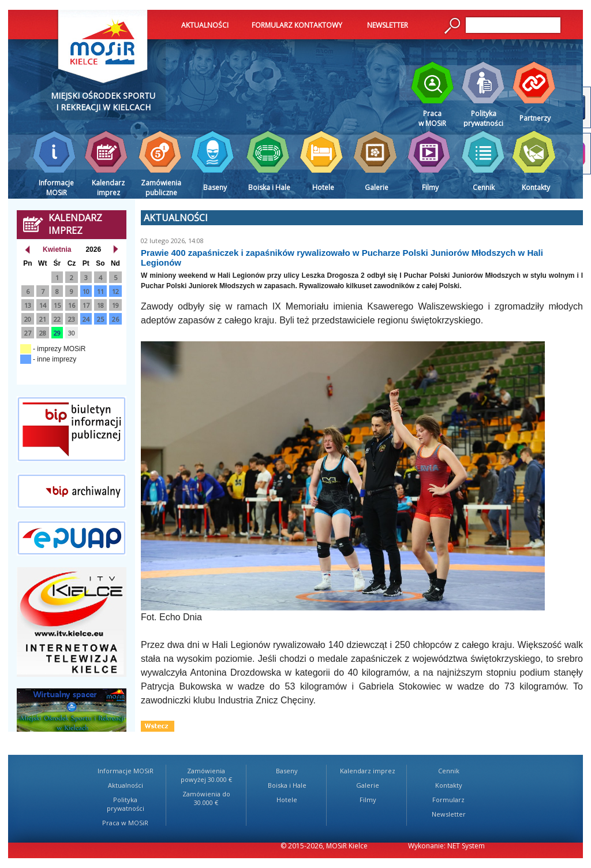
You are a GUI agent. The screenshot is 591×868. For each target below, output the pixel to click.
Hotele (287, 800)
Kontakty (449, 785)
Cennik (449, 771)
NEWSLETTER (388, 25)
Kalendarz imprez (368, 771)
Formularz (448, 800)
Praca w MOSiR (125, 823)
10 (86, 291)
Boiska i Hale (287, 785)
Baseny (287, 771)
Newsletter (449, 814)
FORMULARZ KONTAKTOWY (297, 25)
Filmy (368, 800)
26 (115, 319)
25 (100, 319)
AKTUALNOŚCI (205, 25)
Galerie (368, 785)
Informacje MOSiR (126, 771)
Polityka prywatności (126, 804)
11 (100, 291)
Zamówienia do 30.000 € (206, 798)
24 (86, 319)
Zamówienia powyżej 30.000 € (206, 775)
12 (115, 291)
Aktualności (126, 785)
